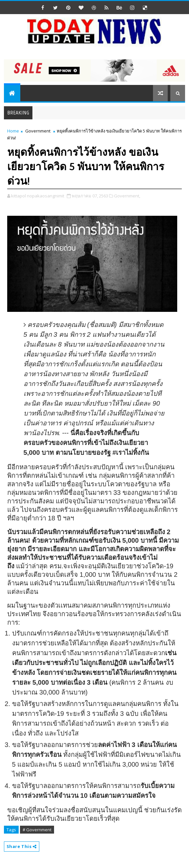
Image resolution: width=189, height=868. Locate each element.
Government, (127, 196)
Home (13, 131)
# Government (37, 830)
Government (38, 131)
